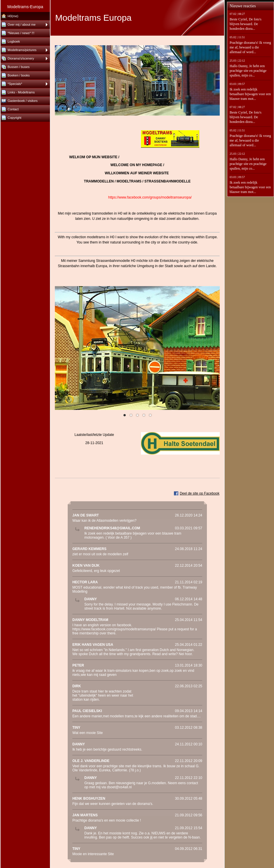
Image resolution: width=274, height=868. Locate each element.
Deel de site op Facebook (200, 493)
